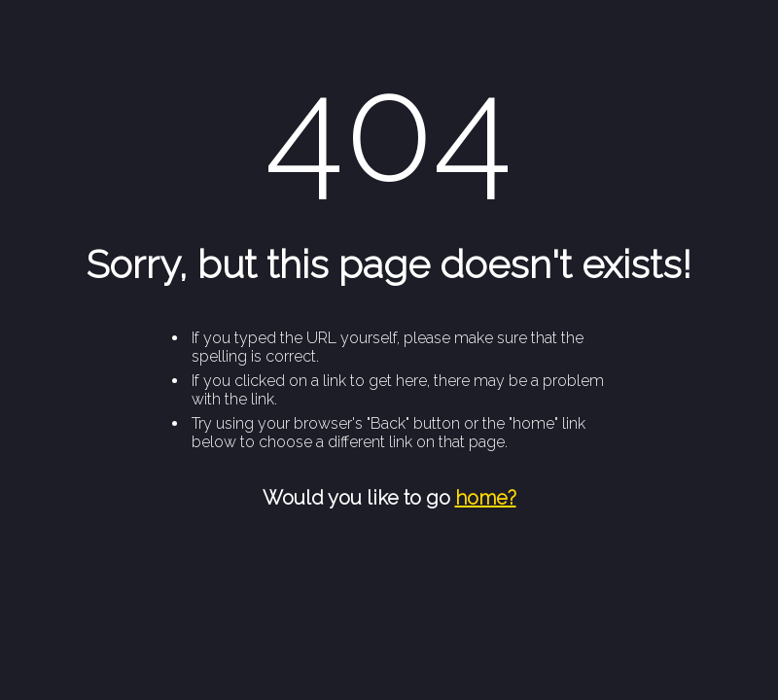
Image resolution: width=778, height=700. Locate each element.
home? (486, 498)
